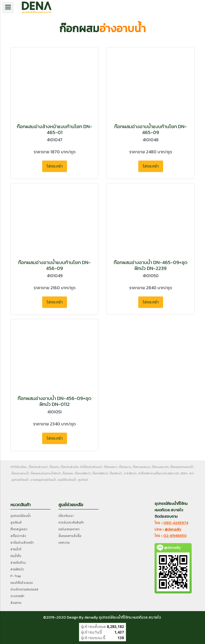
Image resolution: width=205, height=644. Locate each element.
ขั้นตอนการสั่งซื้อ (70, 536)
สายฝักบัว (17, 569)
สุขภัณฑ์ (16, 523)
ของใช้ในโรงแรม (22, 583)
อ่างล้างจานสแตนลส (24, 589)
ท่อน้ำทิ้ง (16, 556)
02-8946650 (175, 536)
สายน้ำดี (16, 549)
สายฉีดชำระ (18, 563)
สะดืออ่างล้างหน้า (22, 543)
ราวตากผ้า (17, 596)
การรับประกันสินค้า (71, 523)
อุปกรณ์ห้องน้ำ (21, 516)
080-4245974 (176, 523)
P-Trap (16, 576)
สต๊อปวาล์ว (18, 536)
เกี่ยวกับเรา (66, 516)
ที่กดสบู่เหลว (19, 529)
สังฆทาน (16, 603)
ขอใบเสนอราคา (69, 529)
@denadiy (173, 529)
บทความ (64, 543)
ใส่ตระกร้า (55, 166)
